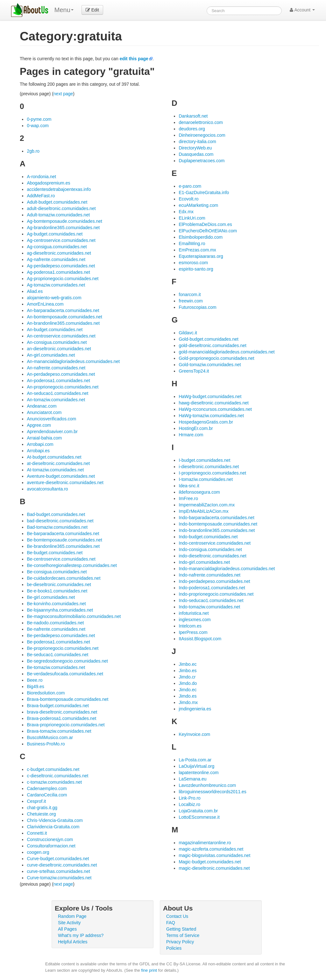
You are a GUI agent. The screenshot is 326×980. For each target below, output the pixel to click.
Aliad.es (35, 291)
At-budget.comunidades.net (54, 457)
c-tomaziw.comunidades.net (54, 782)
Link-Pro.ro (189, 798)
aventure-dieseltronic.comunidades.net (65, 483)
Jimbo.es (188, 671)
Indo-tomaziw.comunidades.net (209, 607)
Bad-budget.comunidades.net (56, 514)
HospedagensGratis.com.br (206, 422)
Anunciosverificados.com (51, 419)
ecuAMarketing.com (198, 205)
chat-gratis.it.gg (42, 808)
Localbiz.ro (189, 804)
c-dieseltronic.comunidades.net (57, 776)
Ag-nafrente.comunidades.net (56, 259)
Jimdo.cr (187, 677)
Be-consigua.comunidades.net (57, 572)
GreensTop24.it (194, 371)
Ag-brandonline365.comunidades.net (63, 228)
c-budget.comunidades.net (53, 769)
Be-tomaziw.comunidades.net (56, 667)
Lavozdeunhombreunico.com (207, 785)
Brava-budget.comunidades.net (58, 706)
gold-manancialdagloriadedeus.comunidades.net (227, 352)
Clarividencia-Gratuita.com (53, 827)
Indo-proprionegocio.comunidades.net (216, 594)
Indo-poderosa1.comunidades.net (212, 588)
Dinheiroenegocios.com (202, 135)
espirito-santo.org (196, 269)
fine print (149, 970)
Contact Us (177, 916)
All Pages (67, 929)
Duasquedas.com (196, 154)
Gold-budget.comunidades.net (209, 339)
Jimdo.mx (188, 702)
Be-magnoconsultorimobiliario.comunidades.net (74, 616)
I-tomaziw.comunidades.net (206, 479)
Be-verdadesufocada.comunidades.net (65, 674)
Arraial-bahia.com (44, 438)
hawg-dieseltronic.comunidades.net (213, 403)
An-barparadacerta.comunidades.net (63, 310)
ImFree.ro (188, 498)
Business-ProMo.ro (46, 744)
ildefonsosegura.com (199, 492)
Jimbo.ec (188, 664)
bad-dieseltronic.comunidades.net (60, 521)
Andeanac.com (42, 406)
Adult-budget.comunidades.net (57, 202)
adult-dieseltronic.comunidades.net (61, 208)
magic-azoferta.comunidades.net (211, 849)
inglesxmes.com (195, 620)
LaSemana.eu (192, 779)
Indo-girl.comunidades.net (204, 562)
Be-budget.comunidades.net (55, 553)
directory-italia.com (197, 142)
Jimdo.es (188, 696)
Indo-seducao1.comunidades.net (211, 600)
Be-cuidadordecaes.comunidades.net (64, 578)
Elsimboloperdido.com (201, 237)
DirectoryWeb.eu (195, 148)
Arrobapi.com (40, 444)
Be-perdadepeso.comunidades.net (61, 635)
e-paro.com (190, 186)
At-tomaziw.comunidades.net (55, 470)
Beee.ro (35, 680)
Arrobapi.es (38, 451)
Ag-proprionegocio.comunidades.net (63, 279)
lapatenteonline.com (198, 773)
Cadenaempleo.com (47, 788)
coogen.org (38, 852)
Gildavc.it (188, 333)
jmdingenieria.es (195, 709)
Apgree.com (39, 425)
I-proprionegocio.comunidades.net (212, 473)
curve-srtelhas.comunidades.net (58, 871)
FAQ (171, 923)
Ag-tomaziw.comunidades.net (56, 285)
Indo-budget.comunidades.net (208, 537)
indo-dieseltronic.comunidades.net (212, 556)
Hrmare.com (191, 435)
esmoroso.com (193, 263)
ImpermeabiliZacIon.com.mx (207, 505)
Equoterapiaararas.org (201, 256)
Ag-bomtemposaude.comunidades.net (64, 221)
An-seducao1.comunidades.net (57, 393)
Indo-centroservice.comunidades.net (215, 543)
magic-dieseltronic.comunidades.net (214, 868)
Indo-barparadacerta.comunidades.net (216, 518)
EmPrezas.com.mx (197, 250)
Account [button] (302, 10)
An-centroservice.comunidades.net (61, 336)
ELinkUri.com (192, 218)
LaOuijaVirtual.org (196, 766)
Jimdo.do (188, 683)
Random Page (72, 916)
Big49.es (35, 686)
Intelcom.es (190, 626)
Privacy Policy (180, 942)
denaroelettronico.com (201, 122)
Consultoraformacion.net (51, 846)
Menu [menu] (64, 10)
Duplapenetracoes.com (202, 161)
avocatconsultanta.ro (47, 489)
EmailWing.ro (192, 243)
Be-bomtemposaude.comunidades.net (64, 540)
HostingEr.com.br (196, 428)
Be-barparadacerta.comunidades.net (63, 534)
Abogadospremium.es (48, 183)
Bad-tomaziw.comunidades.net (57, 527)
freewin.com (191, 301)
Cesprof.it (36, 801)
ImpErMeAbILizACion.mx (203, 511)
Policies (174, 948)
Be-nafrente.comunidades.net (56, 629)
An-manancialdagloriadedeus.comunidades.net (73, 361)
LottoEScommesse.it (199, 817)
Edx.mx (186, 212)
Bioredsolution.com (46, 693)
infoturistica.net (194, 613)
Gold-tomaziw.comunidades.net (210, 365)
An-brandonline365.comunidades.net (63, 323)
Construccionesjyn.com (50, 839)
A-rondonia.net (41, 177)
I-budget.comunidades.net (204, 460)
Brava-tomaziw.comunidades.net (59, 731)
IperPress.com (193, 632)
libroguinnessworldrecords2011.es (212, 792)
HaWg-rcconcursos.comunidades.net (215, 409)
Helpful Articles (73, 942)
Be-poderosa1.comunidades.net (58, 642)
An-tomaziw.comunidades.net (56, 400)
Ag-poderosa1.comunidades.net (58, 272)
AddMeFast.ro (41, 196)
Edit (92, 10)
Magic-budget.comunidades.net (210, 862)
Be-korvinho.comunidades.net (56, 604)
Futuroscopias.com (197, 307)
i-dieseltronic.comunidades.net (209, 467)
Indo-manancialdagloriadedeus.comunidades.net (227, 569)
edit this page (134, 59)
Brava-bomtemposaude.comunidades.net (67, 699)
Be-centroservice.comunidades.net (61, 559)
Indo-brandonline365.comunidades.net (217, 530)
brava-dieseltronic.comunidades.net (62, 712)
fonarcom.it (190, 294)
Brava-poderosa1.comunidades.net (61, 718)
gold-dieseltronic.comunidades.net (212, 345)
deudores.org (192, 129)
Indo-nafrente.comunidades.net (209, 575)
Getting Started (181, 929)
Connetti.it (37, 833)
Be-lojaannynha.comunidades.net (60, 610)
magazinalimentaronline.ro (205, 843)
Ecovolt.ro (188, 199)
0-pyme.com (39, 119)
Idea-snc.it (189, 486)
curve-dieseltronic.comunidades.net (62, 865)
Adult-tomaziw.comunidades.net (58, 215)
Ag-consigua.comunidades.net (57, 247)
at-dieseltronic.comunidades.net (58, 463)
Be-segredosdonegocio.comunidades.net (67, 661)
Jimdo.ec (188, 690)
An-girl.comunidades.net (51, 355)
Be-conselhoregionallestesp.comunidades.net (72, 565)
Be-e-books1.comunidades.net (57, 591)
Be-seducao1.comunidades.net (57, 655)
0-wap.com (38, 126)
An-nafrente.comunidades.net (56, 368)
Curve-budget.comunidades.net (58, 859)
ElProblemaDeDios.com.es (205, 224)
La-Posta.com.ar (195, 760)
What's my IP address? (81, 935)
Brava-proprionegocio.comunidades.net (66, 725)
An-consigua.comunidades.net (57, 342)
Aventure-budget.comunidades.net (61, 476)
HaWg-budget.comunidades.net (210, 396)
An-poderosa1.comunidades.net (58, 381)
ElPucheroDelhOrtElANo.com (208, 231)
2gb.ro (33, 151)
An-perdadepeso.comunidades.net (61, 374)
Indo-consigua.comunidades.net (210, 549)
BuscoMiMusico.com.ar (50, 737)
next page (63, 94)
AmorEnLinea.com (45, 304)
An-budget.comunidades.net (55, 330)
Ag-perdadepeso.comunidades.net (61, 266)
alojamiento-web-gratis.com (54, 298)
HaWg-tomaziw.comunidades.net (211, 416)
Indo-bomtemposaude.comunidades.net (218, 524)
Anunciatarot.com (44, 412)
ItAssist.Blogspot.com (200, 639)
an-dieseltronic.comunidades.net (59, 349)
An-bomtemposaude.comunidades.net (64, 317)
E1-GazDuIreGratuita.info (204, 192)
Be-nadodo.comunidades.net (55, 623)
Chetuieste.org (41, 814)
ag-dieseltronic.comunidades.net (59, 253)
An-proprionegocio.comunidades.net (63, 387)
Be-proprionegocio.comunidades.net (63, 648)
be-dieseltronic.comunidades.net (59, 584)
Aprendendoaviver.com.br (52, 432)
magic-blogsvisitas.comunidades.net (214, 855)
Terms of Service (183, 935)
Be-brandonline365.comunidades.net (63, 546)
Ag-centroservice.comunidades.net (61, 240)
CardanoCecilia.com (47, 795)
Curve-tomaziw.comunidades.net (59, 878)
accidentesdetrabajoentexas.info (59, 189)
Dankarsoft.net (193, 116)
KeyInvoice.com (194, 734)
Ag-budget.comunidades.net (55, 234)
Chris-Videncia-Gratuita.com (55, 820)
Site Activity (69, 923)
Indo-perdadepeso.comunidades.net (214, 581)
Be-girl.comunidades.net (51, 597)
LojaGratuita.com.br (198, 811)
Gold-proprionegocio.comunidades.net (216, 358)
